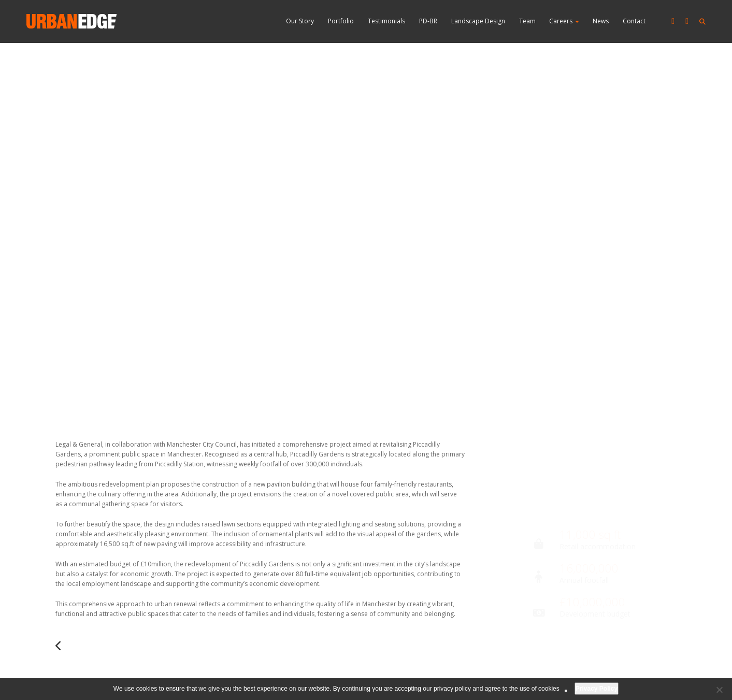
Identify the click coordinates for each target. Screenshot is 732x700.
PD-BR (428, 21)
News (601, 21)
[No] (719, 690)
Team (527, 21)
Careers (564, 21)
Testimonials (386, 21)
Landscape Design (478, 21)
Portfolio (341, 21)
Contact (634, 21)
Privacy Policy (597, 689)
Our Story (300, 21)
